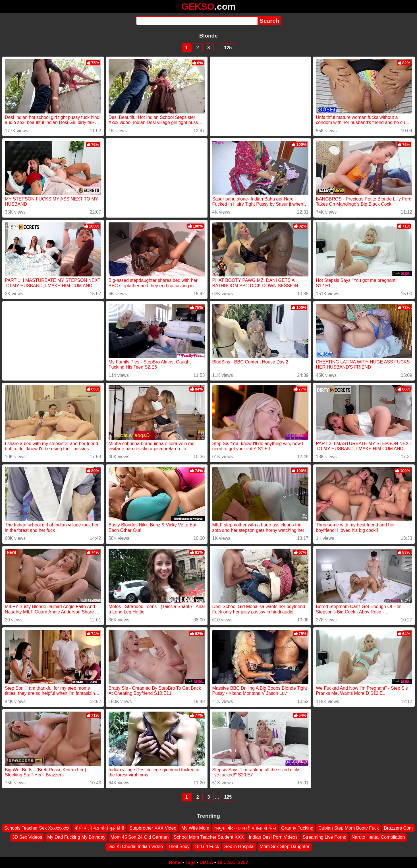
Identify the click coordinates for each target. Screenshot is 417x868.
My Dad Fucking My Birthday (76, 837)
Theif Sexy (179, 847)
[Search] (197, 21)
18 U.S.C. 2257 (233, 862)
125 (228, 48)
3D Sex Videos (27, 837)
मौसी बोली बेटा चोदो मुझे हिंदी (99, 828)
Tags (190, 862)
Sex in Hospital (239, 847)
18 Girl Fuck (207, 847)
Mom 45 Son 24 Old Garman (140, 837)
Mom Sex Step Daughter (284, 847)
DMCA (206, 862)
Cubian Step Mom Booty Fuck (349, 828)
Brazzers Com (398, 828)
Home (175, 862)
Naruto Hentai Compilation (378, 837)
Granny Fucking (297, 828)
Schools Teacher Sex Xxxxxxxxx (37, 828)
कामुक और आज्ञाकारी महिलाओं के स (245, 828)
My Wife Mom (195, 828)
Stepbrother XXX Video (153, 828)
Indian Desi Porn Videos (273, 837)
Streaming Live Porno (325, 837)
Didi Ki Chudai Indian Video (135, 847)
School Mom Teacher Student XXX (209, 837)
